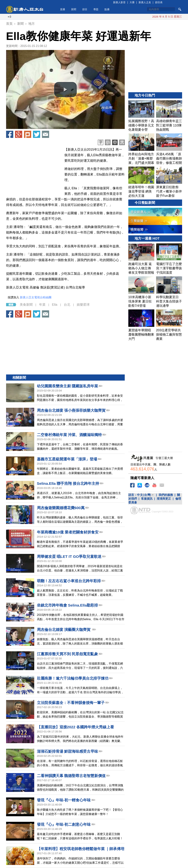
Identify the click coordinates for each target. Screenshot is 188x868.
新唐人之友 (145, 2)
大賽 (132, 2)
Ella (55, 305)
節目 (85, 9)
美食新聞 (26, 305)
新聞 (74, 9)
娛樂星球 (83, 305)
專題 (96, 9)
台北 (67, 305)
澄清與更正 (164, 499)
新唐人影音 (119, 2)
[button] (65, 90)
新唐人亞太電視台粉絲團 (36, 297)
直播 (63, 9)
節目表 (159, 2)
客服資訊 (147, 499)
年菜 (42, 305)
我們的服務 (166, 495)
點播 (107, 9)
